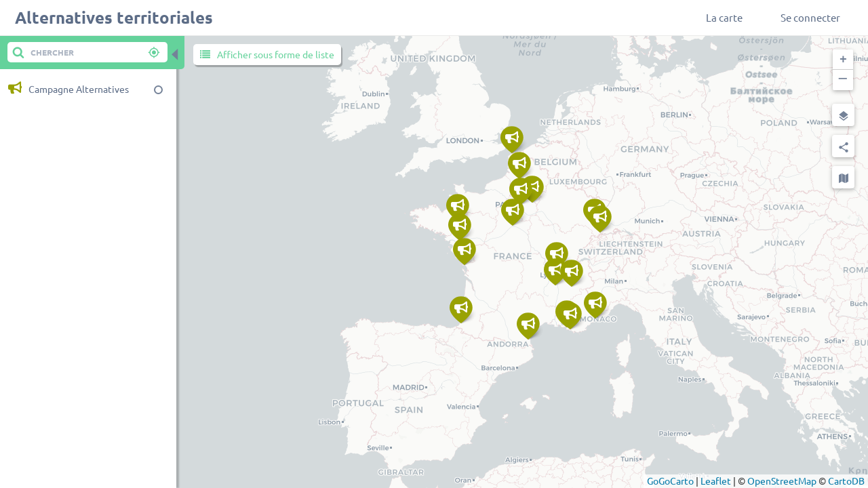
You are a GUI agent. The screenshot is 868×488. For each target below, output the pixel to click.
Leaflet (716, 481)
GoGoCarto (670, 481)
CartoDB (846, 481)
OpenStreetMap (782, 481)
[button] (843, 60)
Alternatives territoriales (114, 17)
